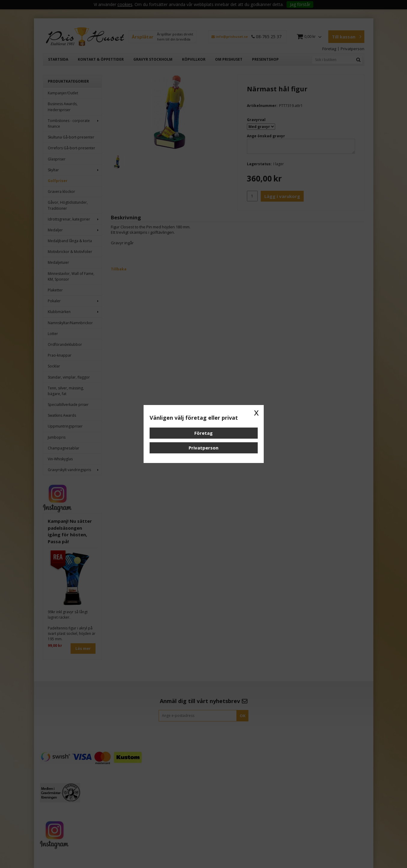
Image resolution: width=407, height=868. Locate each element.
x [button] (257, 412)
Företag (203, 433)
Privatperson (203, 448)
